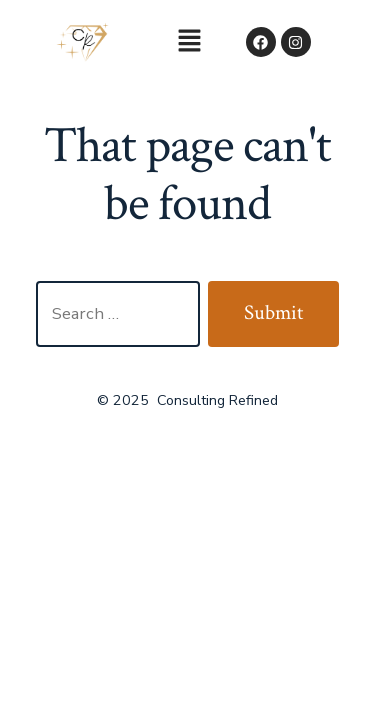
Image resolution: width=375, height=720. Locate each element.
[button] (189, 42)
